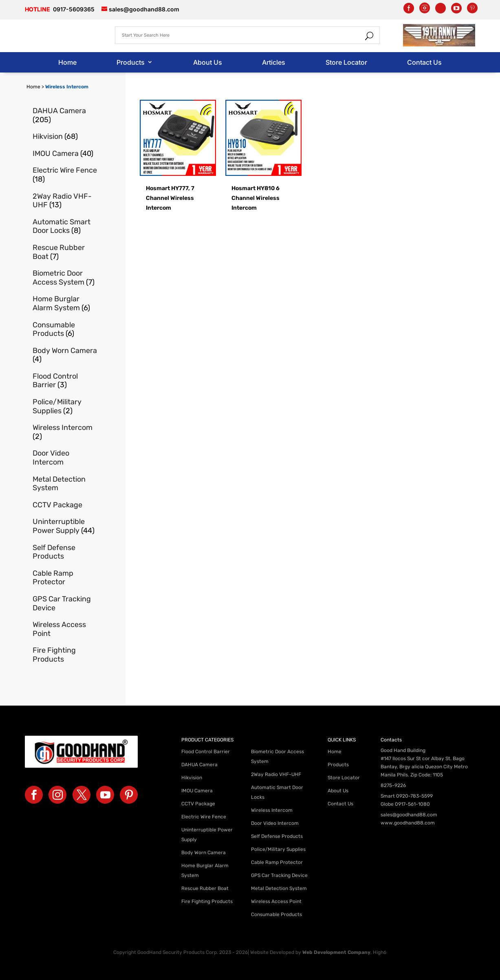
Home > (36, 87)
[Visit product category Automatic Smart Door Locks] (65, 227)
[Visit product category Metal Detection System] (65, 484)
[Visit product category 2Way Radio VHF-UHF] (65, 201)
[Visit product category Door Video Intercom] (65, 458)
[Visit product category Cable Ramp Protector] (65, 578)
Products (131, 62)
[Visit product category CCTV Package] (65, 505)
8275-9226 (393, 785)
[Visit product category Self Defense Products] (65, 552)
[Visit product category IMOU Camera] (65, 154)
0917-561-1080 (412, 804)
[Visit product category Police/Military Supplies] (65, 407)
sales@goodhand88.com (409, 815)
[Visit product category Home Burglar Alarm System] (65, 304)
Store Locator (346, 62)
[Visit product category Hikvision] (65, 137)
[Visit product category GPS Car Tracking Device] (65, 604)
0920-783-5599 (414, 796)
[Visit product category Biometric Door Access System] (65, 278)
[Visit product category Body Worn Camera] (65, 355)
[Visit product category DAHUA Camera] (65, 115)
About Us (208, 62)
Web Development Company (336, 952)
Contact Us (424, 62)
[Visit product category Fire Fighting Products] (65, 655)
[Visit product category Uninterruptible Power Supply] (65, 526)
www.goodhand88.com (408, 823)
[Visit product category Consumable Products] (65, 330)
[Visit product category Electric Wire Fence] (65, 175)
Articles (274, 62)
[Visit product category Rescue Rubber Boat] (65, 252)
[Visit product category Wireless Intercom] (65, 432)
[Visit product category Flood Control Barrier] (65, 381)
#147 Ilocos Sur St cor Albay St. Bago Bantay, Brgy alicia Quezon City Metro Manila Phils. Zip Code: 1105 (424, 767)
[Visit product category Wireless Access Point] (65, 629)
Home (67, 62)
